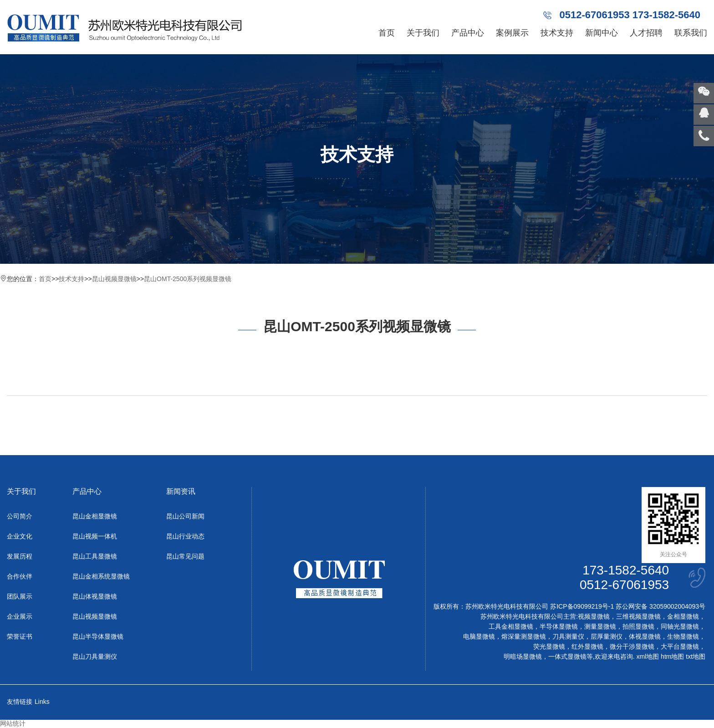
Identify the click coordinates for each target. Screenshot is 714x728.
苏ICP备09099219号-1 (582, 606)
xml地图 (648, 656)
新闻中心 (602, 33)
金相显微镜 (683, 616)
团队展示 (20, 596)
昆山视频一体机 (95, 536)
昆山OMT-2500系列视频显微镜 (188, 279)
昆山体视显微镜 (95, 596)
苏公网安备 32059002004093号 (660, 606)
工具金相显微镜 (511, 626)
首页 (387, 33)
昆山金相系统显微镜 (101, 576)
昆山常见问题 (185, 556)
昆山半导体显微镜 (98, 636)
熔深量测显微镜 (524, 636)
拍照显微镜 (638, 626)
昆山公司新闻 (185, 516)
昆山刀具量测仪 (95, 656)
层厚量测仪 (607, 636)
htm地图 (672, 656)
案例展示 (512, 33)
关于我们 (423, 33)
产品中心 (468, 33)
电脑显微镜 (479, 636)
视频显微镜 (594, 616)
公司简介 (20, 516)
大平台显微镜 (680, 646)
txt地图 (696, 656)
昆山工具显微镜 (95, 556)
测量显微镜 (600, 626)
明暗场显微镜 (523, 656)
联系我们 (691, 33)
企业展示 (20, 616)
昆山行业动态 (185, 536)
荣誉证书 (20, 636)
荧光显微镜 (549, 646)
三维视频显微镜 (638, 616)
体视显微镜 (645, 636)
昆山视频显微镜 (114, 279)
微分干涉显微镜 (632, 646)
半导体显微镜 (559, 626)
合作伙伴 (20, 576)
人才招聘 (646, 33)
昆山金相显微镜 (95, 516)
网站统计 (13, 723)
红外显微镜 (587, 646)
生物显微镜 (683, 636)
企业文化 (20, 536)
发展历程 (20, 556)
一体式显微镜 (567, 656)
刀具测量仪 (568, 636)
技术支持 (557, 33)
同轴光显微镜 (680, 626)
